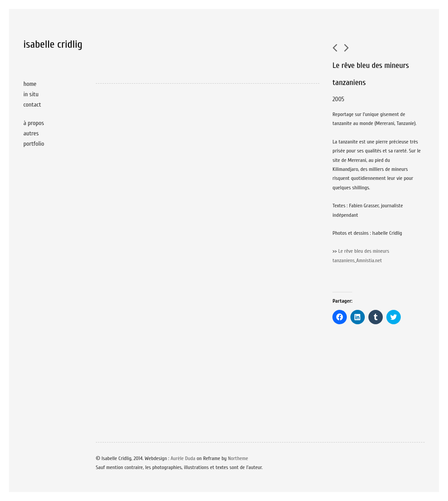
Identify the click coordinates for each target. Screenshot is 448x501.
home (30, 84)
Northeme (238, 458)
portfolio (34, 144)
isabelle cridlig (53, 44)
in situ (31, 94)
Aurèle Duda (183, 458)
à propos (34, 123)
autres (31, 133)
